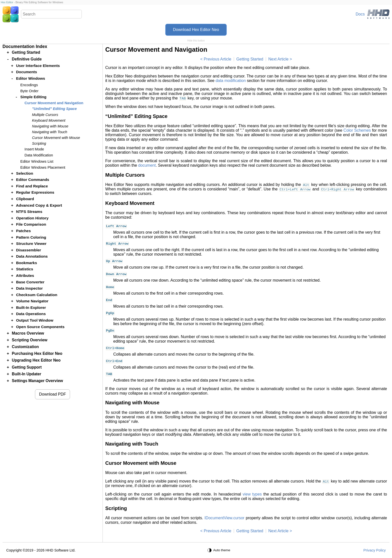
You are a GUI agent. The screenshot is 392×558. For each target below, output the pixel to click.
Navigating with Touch (50, 132)
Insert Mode (34, 149)
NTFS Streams (29, 212)
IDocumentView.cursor (224, 518)
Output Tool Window (35, 320)
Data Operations (31, 314)
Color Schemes (357, 130)
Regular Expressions (35, 192)
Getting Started (250, 59)
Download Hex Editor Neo (196, 30)
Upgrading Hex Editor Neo (36, 360)
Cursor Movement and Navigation (54, 103)
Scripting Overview (29, 340)
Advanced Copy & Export (39, 205)
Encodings (29, 85)
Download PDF (52, 394)
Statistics (24, 269)
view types (252, 494)
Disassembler (28, 250)
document (147, 165)
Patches (23, 231)
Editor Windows (30, 78)
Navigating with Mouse (50, 126)
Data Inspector (29, 288)
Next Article (278, 59)
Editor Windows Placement (43, 167)
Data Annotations (32, 256)
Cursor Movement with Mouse (56, 138)
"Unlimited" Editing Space (54, 109)
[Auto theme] (219, 550)
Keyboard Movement (49, 120)
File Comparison (31, 224)
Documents (26, 72)
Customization (25, 347)
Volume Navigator (32, 301)
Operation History (32, 218)
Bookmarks (26, 263)
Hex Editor (7, 2)
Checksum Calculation (37, 295)
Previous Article (217, 59)
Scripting (39, 143)
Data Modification (39, 155)
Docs (360, 14)
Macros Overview (28, 333)
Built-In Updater (26, 374)
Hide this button (196, 41)
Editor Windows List (37, 161)
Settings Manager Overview (37, 381)
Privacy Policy (374, 550)
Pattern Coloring (31, 237)
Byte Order (29, 91)
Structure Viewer (31, 244)
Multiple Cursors (45, 115)
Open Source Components (40, 327)
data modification (231, 81)
